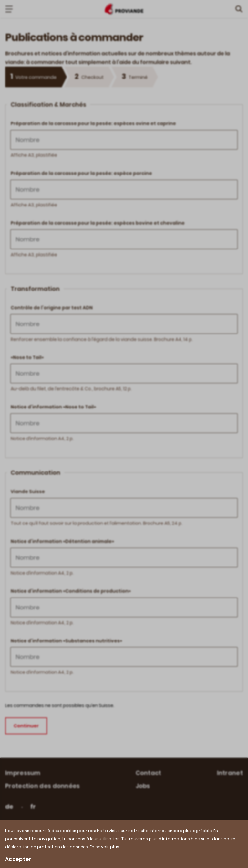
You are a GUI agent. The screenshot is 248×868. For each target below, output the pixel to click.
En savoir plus (104, 847)
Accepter (18, 859)
